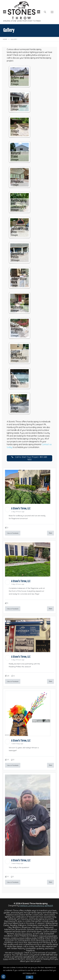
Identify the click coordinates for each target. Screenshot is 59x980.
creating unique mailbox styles (24, 938)
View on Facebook (13, 533)
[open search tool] (45, 12)
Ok (29, 977)
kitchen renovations (23, 934)
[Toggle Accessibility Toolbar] (3, 977)
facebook (19, 953)
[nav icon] (52, 12)
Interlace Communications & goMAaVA (36, 906)
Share (50, 533)
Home (5, 39)
